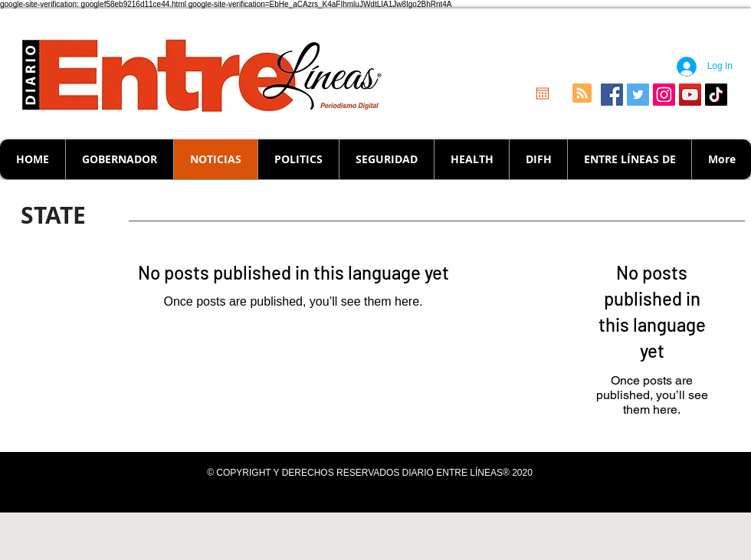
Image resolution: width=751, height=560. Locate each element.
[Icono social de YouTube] (690, 95)
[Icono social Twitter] (638, 95)
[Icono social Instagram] (664, 95)
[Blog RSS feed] (582, 94)
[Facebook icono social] (612, 95)
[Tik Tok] (716, 95)
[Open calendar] (543, 93)
